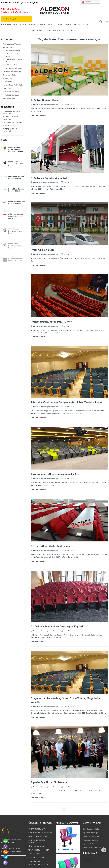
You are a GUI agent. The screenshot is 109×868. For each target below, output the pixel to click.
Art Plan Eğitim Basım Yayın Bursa (51, 555)
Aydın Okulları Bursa (43, 259)
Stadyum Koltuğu (9, 56)
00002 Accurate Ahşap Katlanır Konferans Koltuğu (16, 160)
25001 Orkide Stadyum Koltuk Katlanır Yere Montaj (68, 860)
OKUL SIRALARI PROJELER (12, 132)
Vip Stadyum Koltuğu (12, 74)
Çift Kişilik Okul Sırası (12, 104)
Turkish (86, 2)
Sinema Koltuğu (8, 87)
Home (34, 39)
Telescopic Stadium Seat (13, 77)
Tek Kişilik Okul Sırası (12, 101)
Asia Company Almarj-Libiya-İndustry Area (56, 483)
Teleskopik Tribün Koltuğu (12, 81)
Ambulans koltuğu (9, 108)
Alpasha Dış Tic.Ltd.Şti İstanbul (49, 792)
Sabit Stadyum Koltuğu (12, 60)
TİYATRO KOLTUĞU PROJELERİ (10, 139)
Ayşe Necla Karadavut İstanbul (49, 187)
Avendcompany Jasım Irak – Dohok (51, 331)
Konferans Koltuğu (9, 84)
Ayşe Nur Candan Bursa (45, 109)
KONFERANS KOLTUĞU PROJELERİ (11, 122)
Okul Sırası (7, 97)
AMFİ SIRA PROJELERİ (11, 135)
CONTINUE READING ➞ (39, 124)
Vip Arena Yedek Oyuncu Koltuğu (13, 69)
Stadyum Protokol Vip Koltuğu (12, 64)
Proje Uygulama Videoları (12, 53)
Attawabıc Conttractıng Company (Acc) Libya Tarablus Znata (66, 411)
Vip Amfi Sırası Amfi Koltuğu (13, 94)
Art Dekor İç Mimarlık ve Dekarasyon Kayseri (57, 636)
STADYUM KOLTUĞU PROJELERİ (10, 127)
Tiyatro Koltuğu (8, 91)
